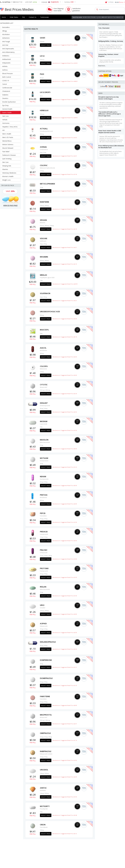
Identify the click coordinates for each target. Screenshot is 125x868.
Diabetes (5, 95)
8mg (45, 152)
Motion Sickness (8, 144)
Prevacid (44, 532)
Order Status (14, 17)
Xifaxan (43, 220)
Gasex (43, 38)
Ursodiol (43, 608)
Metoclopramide (47, 184)
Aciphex (43, 624)
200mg (42, 225)
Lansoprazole (44, 534)
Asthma (5, 70)
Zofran (43, 147)
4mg (41, 152)
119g (41, 280)
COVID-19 (6, 81)
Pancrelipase (44, 827)
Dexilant (44, 403)
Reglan (43, 587)
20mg (41, 482)
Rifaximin (43, 223)
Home (4, 17)
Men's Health (7, 134)
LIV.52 (42, 56)
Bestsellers (6, 27)
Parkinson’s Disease (9, 155)
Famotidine (43, 516)
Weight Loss (6, 180)
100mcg (42, 390)
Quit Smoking (7, 159)
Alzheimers (6, 38)
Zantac (43, 788)
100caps (42, 41)
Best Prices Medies (19, 9)
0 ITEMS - (117, 2)
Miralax (43, 275)
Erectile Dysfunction (9, 102)
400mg (47, 225)
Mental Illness (7, 141)
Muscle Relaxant (8, 148)
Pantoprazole (44, 571)
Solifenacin (43, 241)
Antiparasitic (6, 63)
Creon (43, 825)
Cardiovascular (7, 88)
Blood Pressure (7, 73)
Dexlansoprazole (45, 406)
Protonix (44, 568)
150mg (42, 206)
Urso (42, 605)
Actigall (44, 129)
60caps (42, 78)
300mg (42, 134)
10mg (41, 187)
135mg (42, 171)
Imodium (44, 421)
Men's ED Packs (8, 137)
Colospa (44, 366)
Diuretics (5, 98)
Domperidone (44, 461)
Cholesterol (6, 91)
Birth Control (7, 77)
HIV (3, 130)
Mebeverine (43, 369)
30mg (41, 408)
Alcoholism (6, 34)
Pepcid (43, 513)
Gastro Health (7, 113)
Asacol (43, 348)
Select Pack (46, 45)
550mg (52, 225)
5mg (41, 244)
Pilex (42, 74)
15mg (41, 537)
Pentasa (44, 495)
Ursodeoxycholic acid (46, 131)
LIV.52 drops (45, 92)
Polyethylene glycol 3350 (47, 278)
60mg (46, 408)
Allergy (5, 31)
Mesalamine (43, 350)
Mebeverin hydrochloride (47, 168)
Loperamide (44, 424)
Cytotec (44, 385)
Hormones (6, 123)
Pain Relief (6, 152)
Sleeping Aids (7, 166)
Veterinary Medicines (9, 173)
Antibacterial (6, 59)
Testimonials (44, 17)
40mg (46, 482)
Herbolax (44, 110)
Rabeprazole (44, 626)
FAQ (24, 17)
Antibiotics (6, 56)
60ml (41, 96)
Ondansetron (44, 150)
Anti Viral (5, 45)
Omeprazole (44, 553)
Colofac (44, 165)
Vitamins (5, 169)
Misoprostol (44, 387)
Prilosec (44, 550)
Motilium (44, 458)
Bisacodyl (44, 330)
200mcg (48, 390)
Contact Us (33, 17)
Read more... (102, 66)
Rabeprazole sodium (46, 754)
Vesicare (44, 238)
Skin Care (5, 162)
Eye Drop (5, 105)
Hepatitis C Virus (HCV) (10, 127)
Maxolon (44, 440)
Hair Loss (5, 116)
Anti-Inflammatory (8, 52)
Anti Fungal (6, 42)
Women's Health (8, 176)
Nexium (43, 477)
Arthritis (5, 66)
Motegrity (45, 806)
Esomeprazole (44, 479)
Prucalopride (44, 809)
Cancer (5, 84)
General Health (7, 109)
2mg (41, 427)
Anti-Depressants (8, 49)
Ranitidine (44, 202)
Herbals (5, 120)
